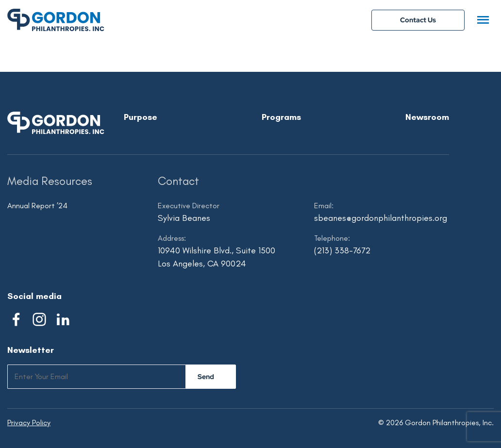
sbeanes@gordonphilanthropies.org (381, 218)
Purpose (141, 117)
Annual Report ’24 (37, 206)
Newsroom (427, 117)
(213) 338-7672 (342, 250)
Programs (281, 117)
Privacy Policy (29, 423)
